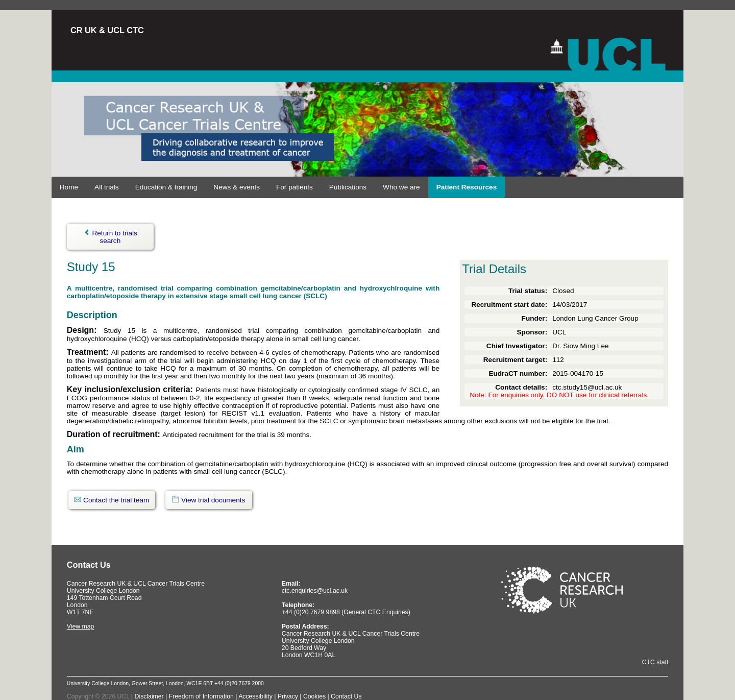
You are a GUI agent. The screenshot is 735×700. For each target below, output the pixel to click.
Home (69, 187)
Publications (348, 187)
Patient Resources (467, 187)
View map (81, 626)
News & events (237, 187)
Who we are (401, 187)
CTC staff (655, 662)
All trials (107, 187)
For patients (295, 187)
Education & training (166, 187)
